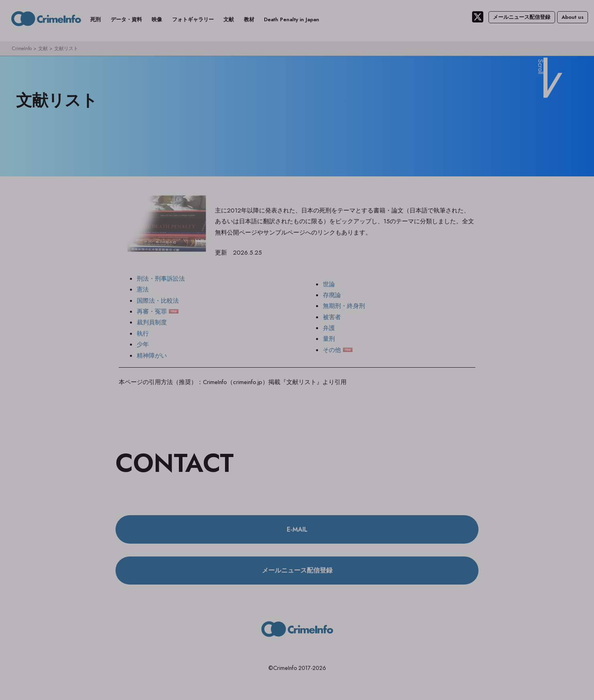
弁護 (329, 328)
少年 (143, 345)
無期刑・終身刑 (344, 306)
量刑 (329, 339)
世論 (329, 284)
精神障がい (152, 356)
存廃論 (332, 295)
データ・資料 (126, 19)
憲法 (143, 290)
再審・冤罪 (152, 312)
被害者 (332, 318)
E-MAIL (297, 529)
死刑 (95, 19)
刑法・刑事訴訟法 (161, 279)
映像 (157, 19)
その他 (332, 350)
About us (573, 17)
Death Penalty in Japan (292, 19)
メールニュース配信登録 (522, 17)
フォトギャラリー (193, 19)
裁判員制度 (152, 323)
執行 (143, 334)
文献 (229, 19)
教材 (249, 19)
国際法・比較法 (158, 301)
